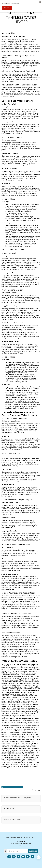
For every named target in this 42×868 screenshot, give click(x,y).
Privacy (20, 845)
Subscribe (33, 851)
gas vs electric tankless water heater (12, 787)
